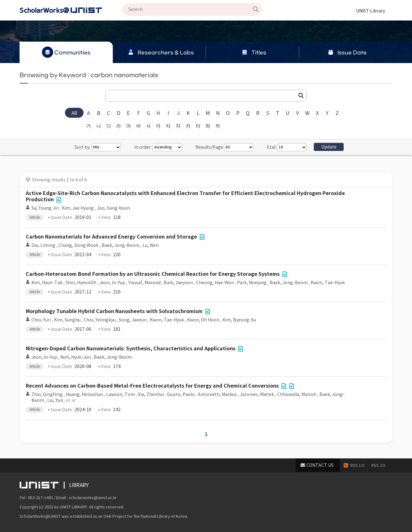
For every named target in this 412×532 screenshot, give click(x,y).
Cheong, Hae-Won (215, 283)
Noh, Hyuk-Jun (76, 357)
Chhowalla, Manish (297, 394)
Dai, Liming (43, 245)
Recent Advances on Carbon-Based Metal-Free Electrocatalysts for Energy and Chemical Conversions (152, 386)
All (74, 113)
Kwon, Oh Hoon (203, 320)
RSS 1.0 (357, 465)
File (59, 200)
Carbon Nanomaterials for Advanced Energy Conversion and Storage (111, 237)
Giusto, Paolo (181, 394)
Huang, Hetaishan (85, 394)
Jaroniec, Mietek (257, 394)
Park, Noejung (252, 283)
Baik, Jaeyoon (178, 283)
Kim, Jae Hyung (78, 208)
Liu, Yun (55, 400)
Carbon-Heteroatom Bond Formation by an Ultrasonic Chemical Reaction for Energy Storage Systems (153, 274)
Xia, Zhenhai (151, 394)
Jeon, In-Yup (112, 283)
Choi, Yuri (41, 320)
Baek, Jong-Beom (121, 245)
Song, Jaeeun (133, 320)
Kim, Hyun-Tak (47, 283)
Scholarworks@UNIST (71, 10)
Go (301, 95)
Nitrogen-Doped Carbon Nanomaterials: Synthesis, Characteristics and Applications (131, 349)
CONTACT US (320, 465)
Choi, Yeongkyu (100, 320)
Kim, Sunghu (67, 320)
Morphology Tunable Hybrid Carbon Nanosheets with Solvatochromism (114, 311)
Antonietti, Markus (217, 394)
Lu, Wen (151, 245)
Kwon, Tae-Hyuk (328, 283)
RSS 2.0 (378, 465)
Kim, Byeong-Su (239, 320)
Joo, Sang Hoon (113, 208)
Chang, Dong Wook (78, 245)
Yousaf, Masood (144, 283)
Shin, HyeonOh (81, 283)
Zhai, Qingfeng (47, 394)
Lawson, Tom (121, 394)
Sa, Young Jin (45, 208)
